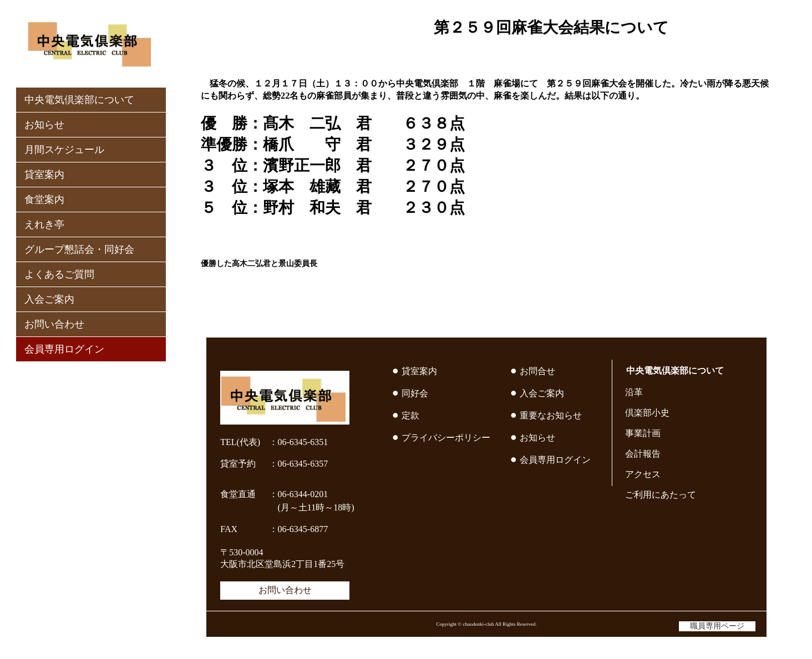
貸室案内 (44, 175)
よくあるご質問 (59, 274)
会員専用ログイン (64, 349)
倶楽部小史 (647, 413)
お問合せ (537, 371)
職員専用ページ (717, 626)
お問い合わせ (54, 324)
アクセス (643, 474)
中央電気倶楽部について (79, 100)
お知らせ (44, 125)
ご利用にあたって (661, 495)
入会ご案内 (49, 299)
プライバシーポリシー (446, 438)
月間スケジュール (64, 150)
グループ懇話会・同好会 (79, 249)
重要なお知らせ (551, 415)
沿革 (634, 392)
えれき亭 (44, 224)
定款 (410, 415)
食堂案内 (44, 200)
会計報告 (643, 454)
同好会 (415, 393)
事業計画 (643, 433)
